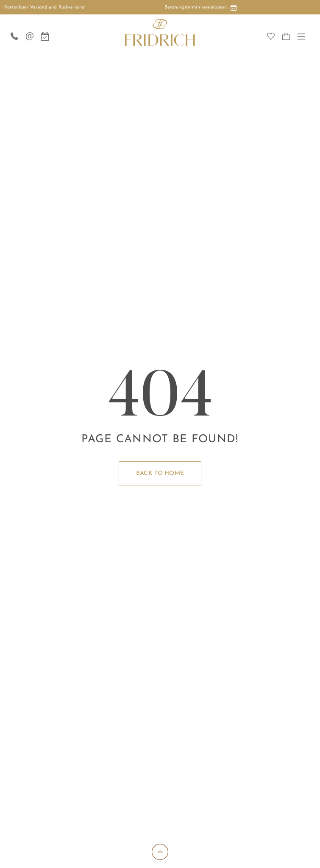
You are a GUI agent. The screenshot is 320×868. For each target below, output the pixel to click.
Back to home (160, 473)
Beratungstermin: (200, 8)
